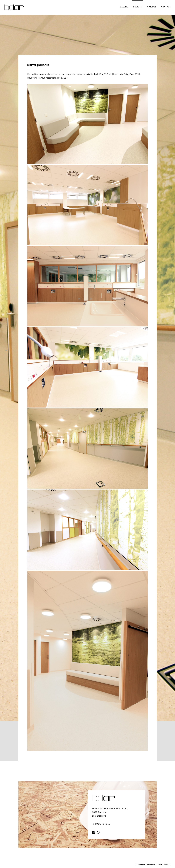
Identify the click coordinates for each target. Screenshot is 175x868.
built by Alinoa (165, 864)
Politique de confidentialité (147, 864)
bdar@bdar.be (99, 816)
